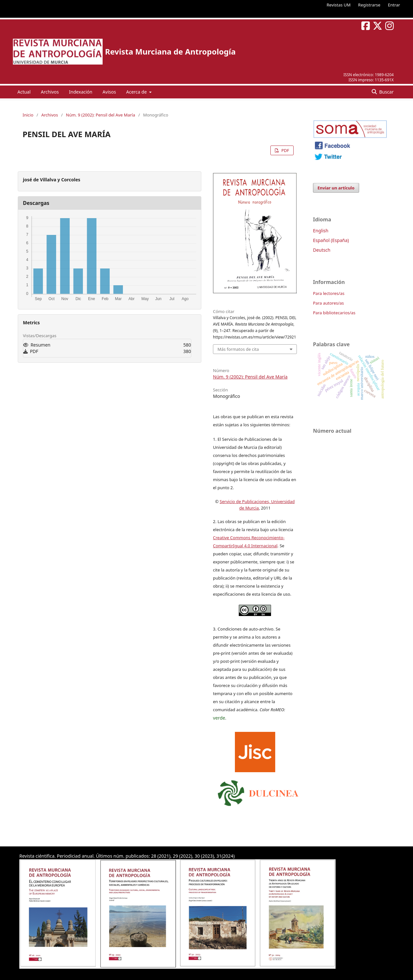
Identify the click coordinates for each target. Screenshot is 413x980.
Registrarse (369, 5)
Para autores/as (328, 303)
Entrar (394, 5)
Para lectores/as (329, 293)
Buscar (386, 92)
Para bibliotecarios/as (334, 313)
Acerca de (137, 92)
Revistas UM (338, 5)
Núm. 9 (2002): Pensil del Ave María (101, 115)
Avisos (109, 92)
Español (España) (331, 240)
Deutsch (322, 250)
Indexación (81, 92)
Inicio (28, 115)
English (321, 231)
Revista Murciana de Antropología (170, 51)
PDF (285, 150)
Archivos (50, 92)
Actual (24, 92)
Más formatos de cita (238, 349)
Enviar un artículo (336, 188)
